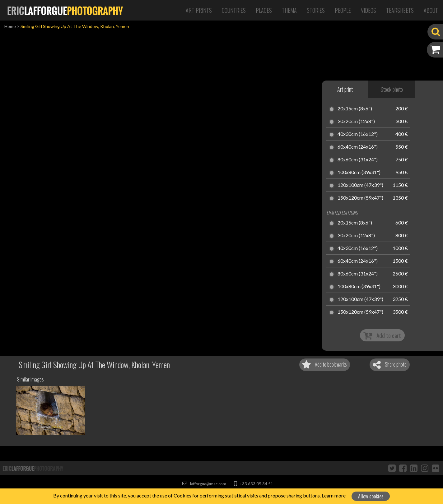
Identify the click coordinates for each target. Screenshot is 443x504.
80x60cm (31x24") (358, 160)
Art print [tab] (345, 89)
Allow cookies (371, 496)
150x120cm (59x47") (360, 198)
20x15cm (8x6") (355, 109)
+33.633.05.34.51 (253, 484)
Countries (234, 10)
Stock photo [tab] (392, 89)
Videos (368, 10)
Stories (316, 10)
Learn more (334, 495)
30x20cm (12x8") (356, 122)
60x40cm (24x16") (358, 147)
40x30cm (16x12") (358, 134)
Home (10, 26)
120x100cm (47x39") (360, 185)
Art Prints (199, 10)
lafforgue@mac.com (204, 484)
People (343, 10)
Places (264, 10)
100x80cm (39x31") (359, 173)
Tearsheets (400, 10)
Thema (289, 10)
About (431, 10)
